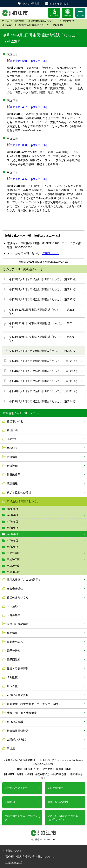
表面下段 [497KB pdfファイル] (27, 107)
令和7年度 (13, 515)
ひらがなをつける (59, 3)
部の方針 (12, 439)
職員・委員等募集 (18, 668)
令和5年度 (13, 528)
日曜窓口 (10, 802)
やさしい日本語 (31, 3)
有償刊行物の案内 (18, 624)
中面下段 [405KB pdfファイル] (27, 179)
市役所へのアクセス (16, 788)
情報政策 (12, 677)
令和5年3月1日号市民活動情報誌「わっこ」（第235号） (43, 279)
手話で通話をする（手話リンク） (21, 818)
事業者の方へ (15, 642)
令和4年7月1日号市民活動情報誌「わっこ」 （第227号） (44, 371)
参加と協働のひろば (19, 492)
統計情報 (12, 483)
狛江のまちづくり (18, 597)
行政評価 (12, 466)
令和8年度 (13, 509)
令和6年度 (13, 522)
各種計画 (12, 430)
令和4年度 (68, 21)
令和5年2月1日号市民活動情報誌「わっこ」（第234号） (43, 289)
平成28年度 (13, 572)
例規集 (11, 748)
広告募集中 (14, 615)
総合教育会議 (15, 722)
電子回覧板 (14, 660)
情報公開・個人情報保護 (22, 713)
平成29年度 (13, 566)
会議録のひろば (16, 739)
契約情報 (12, 633)
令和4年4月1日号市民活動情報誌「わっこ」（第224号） (43, 401)
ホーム (6, 21)
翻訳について (14, 851)
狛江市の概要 (15, 421)
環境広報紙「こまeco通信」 (24, 580)
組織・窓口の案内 (58, 802)
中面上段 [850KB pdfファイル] (27, 145)
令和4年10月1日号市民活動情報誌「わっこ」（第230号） (41, 339)
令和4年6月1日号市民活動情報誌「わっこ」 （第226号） (44, 381)
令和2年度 (13, 547)
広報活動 (12, 606)
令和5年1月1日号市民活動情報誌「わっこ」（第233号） (43, 299)
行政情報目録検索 (18, 731)
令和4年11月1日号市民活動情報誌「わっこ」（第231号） (41, 325)
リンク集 (12, 686)
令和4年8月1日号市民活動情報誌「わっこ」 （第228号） (44, 361)
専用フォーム (50, 253)
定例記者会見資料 (18, 695)
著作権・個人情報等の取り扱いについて (30, 857)
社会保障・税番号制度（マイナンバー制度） (34, 704)
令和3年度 (13, 541)
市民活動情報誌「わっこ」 (43, 21)
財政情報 (12, 457)
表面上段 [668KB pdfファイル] (27, 61)
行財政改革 (14, 475)
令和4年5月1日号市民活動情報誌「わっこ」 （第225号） (44, 391)
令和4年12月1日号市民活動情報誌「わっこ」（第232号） (41, 311)
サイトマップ (14, 862)
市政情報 (19, 21)
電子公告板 (14, 651)
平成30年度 (13, 559)
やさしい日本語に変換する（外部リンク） (63, 818)
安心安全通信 (15, 589)
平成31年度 (13, 553)
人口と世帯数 (55, 788)
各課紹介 (12, 448)
